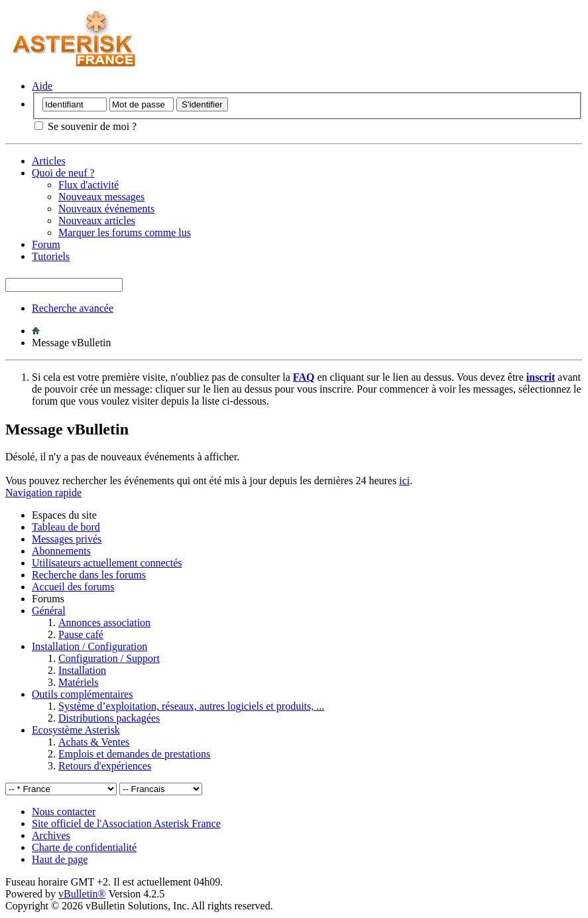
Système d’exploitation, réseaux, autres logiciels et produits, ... (191, 706)
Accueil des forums (73, 587)
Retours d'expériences (105, 766)
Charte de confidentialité (84, 847)
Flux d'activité (88, 185)
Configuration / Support (109, 658)
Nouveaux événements (106, 209)
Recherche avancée (73, 308)
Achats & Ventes (94, 742)
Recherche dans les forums (89, 575)
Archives (51, 835)
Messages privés (67, 539)
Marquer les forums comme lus (125, 232)
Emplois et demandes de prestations (134, 754)
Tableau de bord (66, 527)
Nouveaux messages (101, 197)
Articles (49, 161)
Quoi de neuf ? (63, 173)
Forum (46, 244)
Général (49, 611)
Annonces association (104, 623)
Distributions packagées (109, 718)
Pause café (81, 634)
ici (404, 481)
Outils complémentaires (82, 694)
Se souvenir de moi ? (86, 126)
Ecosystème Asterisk (76, 730)
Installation (82, 670)
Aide (42, 86)
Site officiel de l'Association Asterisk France (126, 823)
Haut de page (60, 859)
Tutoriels (51, 256)
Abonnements (61, 551)
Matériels (78, 682)
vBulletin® (82, 894)
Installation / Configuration (89, 646)
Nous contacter (64, 812)
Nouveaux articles (97, 221)
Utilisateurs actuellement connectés (107, 563)
